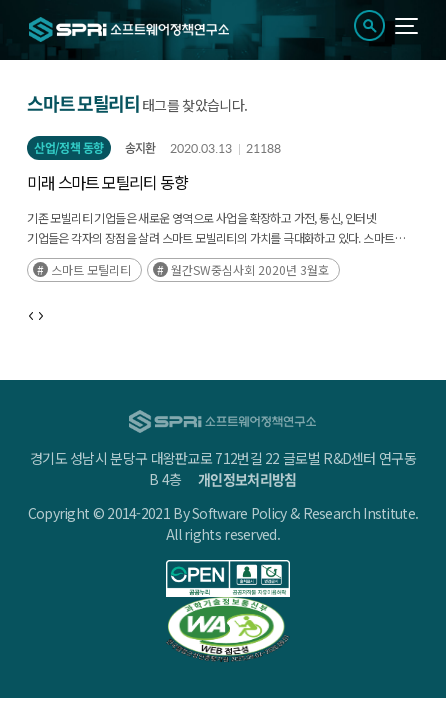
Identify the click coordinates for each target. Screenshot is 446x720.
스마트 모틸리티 (91, 269)
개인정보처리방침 (247, 479)
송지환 (140, 148)
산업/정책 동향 (68, 148)
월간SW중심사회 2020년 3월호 (250, 269)
